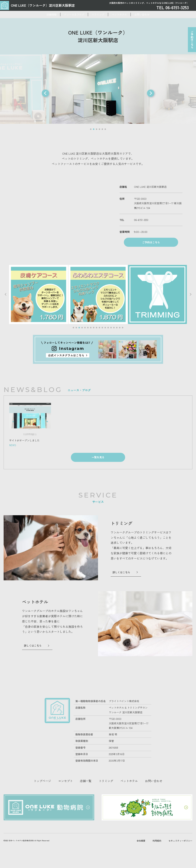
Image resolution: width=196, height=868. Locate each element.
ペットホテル (127, 14)
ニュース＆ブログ (67, 14)
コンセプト (65, 796)
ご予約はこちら (191, 42)
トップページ (42, 796)
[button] (45, 93)
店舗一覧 (86, 796)
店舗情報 (37, 14)
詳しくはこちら (122, 587)
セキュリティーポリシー (180, 848)
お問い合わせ (156, 14)
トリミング (98, 14)
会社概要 (141, 848)
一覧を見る (98, 472)
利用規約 (157, 848)
